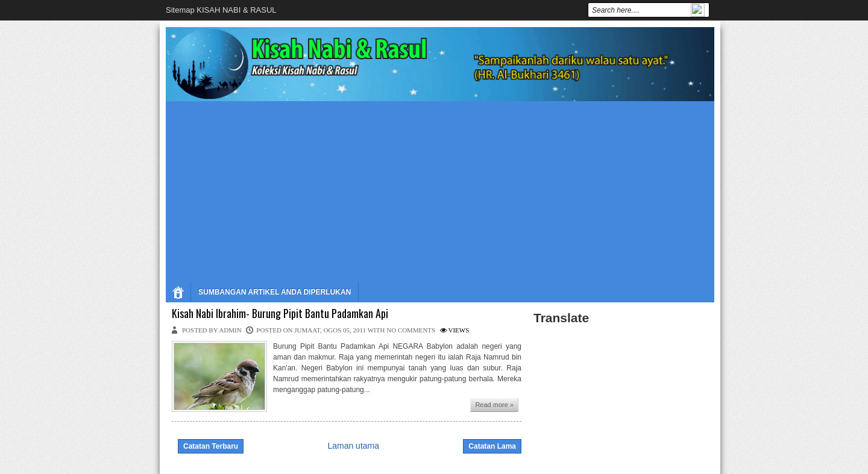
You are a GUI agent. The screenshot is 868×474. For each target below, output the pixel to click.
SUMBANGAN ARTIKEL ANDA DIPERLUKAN (275, 292)
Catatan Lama (492, 446)
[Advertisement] (440, 192)
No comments (411, 330)
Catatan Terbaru (211, 446)
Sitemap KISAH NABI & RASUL (221, 10)
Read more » (494, 405)
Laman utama (353, 446)
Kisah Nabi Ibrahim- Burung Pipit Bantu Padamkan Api (280, 314)
